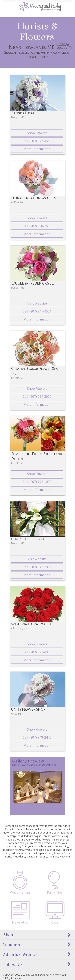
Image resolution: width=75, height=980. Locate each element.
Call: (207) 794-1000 (37, 482)
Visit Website (37, 303)
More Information (37, 149)
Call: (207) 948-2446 (37, 737)
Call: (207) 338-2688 (37, 226)
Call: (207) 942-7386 (37, 567)
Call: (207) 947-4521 (37, 311)
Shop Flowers (37, 133)
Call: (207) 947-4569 (37, 141)
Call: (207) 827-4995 (37, 652)
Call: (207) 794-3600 (37, 397)
